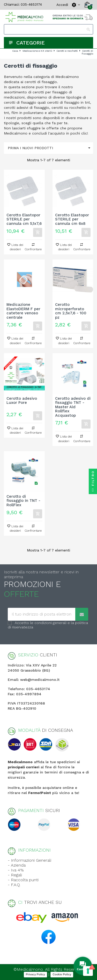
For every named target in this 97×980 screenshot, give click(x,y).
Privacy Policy (36, 974)
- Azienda (17, 865)
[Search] (48, 29)
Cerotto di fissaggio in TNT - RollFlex (23, 501)
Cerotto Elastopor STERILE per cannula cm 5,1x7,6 (24, 219)
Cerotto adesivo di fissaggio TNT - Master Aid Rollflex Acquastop (73, 407)
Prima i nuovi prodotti (50, 148)
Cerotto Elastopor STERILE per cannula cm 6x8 (72, 219)
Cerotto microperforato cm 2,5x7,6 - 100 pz (71, 311)
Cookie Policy (62, 974)
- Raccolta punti (23, 880)
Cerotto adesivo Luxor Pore (22, 401)
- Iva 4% (16, 870)
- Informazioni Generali (29, 860)
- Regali (15, 875)
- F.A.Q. (14, 885)
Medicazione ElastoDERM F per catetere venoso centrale (23, 311)
